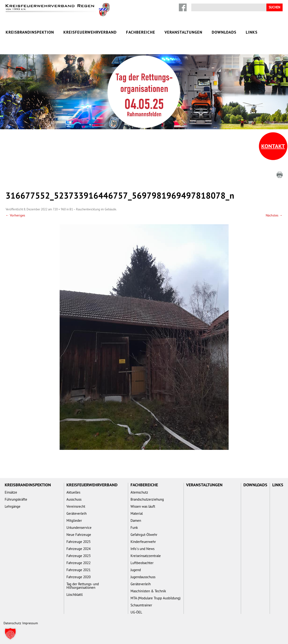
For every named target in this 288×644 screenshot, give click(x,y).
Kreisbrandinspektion (30, 32)
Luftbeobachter (142, 563)
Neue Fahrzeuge (79, 535)
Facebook (183, 7)
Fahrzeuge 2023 (79, 556)
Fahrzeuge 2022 (79, 563)
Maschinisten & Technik (148, 591)
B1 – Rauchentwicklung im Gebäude (93, 209)
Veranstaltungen (183, 32)
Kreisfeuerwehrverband (90, 32)
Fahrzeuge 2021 (79, 570)
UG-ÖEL (136, 612)
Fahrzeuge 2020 (79, 577)
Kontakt (273, 146)
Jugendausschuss (143, 577)
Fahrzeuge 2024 (79, 549)
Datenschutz (12, 623)
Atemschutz (139, 492)
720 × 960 (59, 209)
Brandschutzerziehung (147, 499)
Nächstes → (274, 215)
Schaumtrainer (141, 605)
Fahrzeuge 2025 (79, 542)
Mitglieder (74, 520)
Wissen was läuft (143, 506)
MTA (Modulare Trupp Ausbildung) (156, 598)
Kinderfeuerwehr (143, 542)
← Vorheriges (15, 215)
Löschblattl (75, 595)
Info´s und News (142, 549)
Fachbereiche (141, 32)
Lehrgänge (13, 506)
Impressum (30, 623)
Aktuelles (73, 492)
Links (252, 32)
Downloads (224, 32)
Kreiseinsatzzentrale (146, 556)
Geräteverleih (77, 513)
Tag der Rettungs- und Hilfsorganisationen (83, 586)
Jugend (136, 570)
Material (137, 513)
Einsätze (11, 492)
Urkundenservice (79, 528)
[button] (10, 634)
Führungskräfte (16, 499)
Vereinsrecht (76, 506)
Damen (136, 520)
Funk (134, 528)
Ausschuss (74, 499)
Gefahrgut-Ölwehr (144, 535)
